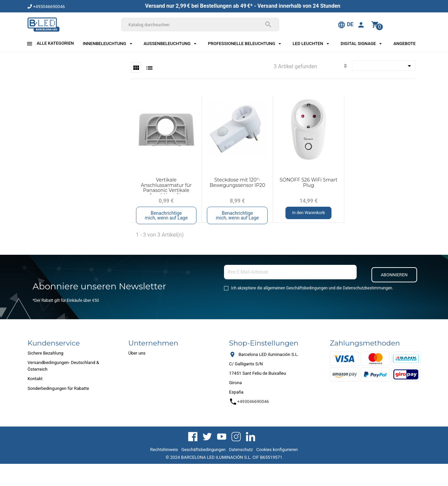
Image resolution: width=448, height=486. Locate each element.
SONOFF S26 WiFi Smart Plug (309, 182)
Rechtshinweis (164, 450)
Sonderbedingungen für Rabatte (58, 388)
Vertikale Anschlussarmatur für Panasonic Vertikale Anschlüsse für (166, 188)
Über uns (137, 353)
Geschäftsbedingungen (204, 450)
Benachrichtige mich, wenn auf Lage (166, 215)
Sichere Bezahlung (46, 353)
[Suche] (200, 25)
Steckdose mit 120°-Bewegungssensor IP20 (237, 182)
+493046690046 (46, 7)
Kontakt (35, 379)
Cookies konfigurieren (277, 450)
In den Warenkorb (308, 213)
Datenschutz (241, 450)
